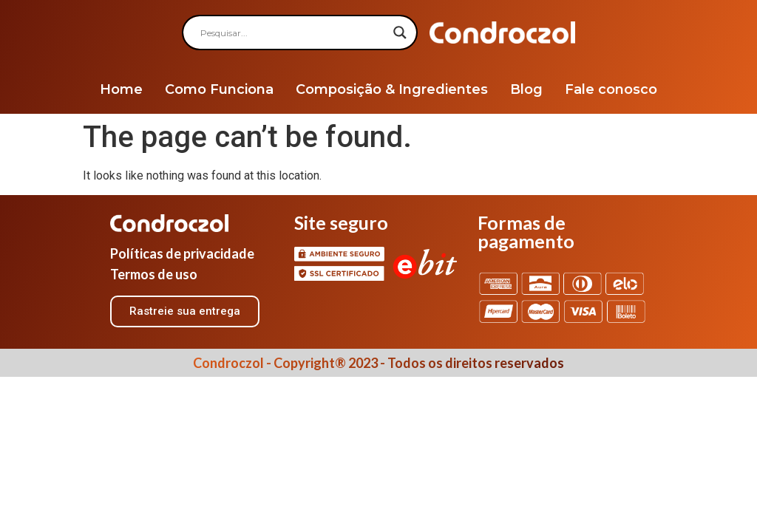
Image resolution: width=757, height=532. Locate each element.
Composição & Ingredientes (392, 89)
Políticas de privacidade (182, 253)
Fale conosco (611, 89)
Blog (526, 89)
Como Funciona (219, 89)
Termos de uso (154, 274)
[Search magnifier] (400, 33)
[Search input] (293, 33)
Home (121, 89)
